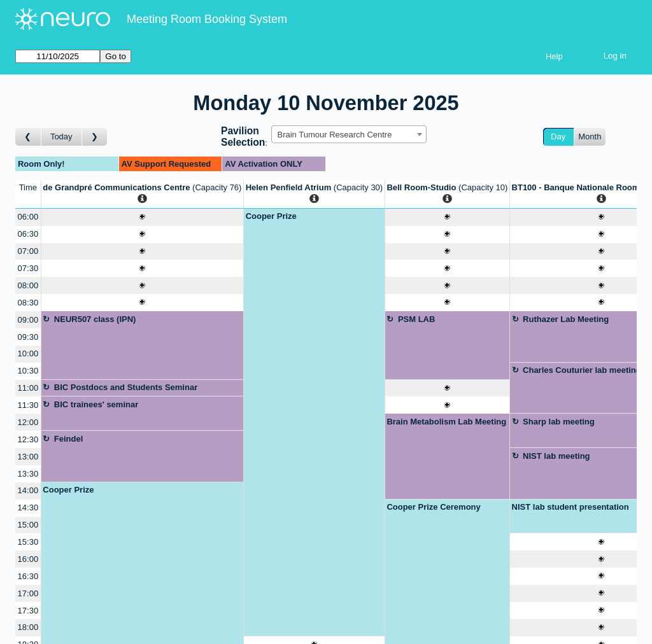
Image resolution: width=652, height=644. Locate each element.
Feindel (69, 439)
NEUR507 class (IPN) (95, 319)
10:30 (28, 371)
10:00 (28, 353)
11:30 (28, 405)
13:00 (28, 457)
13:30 (28, 474)
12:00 (28, 422)
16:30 (28, 576)
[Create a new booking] (142, 217)
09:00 (28, 320)
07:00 (28, 251)
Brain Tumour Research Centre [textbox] (334, 135)
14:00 (28, 490)
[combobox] (349, 134)
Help (554, 56)
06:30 (28, 234)
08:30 (28, 303)
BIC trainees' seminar (96, 404)
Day (558, 136)
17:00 (28, 593)
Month (590, 136)
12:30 (28, 439)
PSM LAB (417, 319)
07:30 (28, 268)
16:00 (28, 559)
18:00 (28, 627)
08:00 (28, 285)
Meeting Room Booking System (207, 19)
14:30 (28, 507)
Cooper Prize (271, 216)
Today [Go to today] (61, 136)
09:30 (28, 337)
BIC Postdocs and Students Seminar (126, 387)
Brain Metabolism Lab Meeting (446, 422)
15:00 (28, 525)
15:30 (28, 542)
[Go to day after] (95, 137)
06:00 (28, 217)
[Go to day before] (28, 137)
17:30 (28, 611)
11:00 (28, 388)
